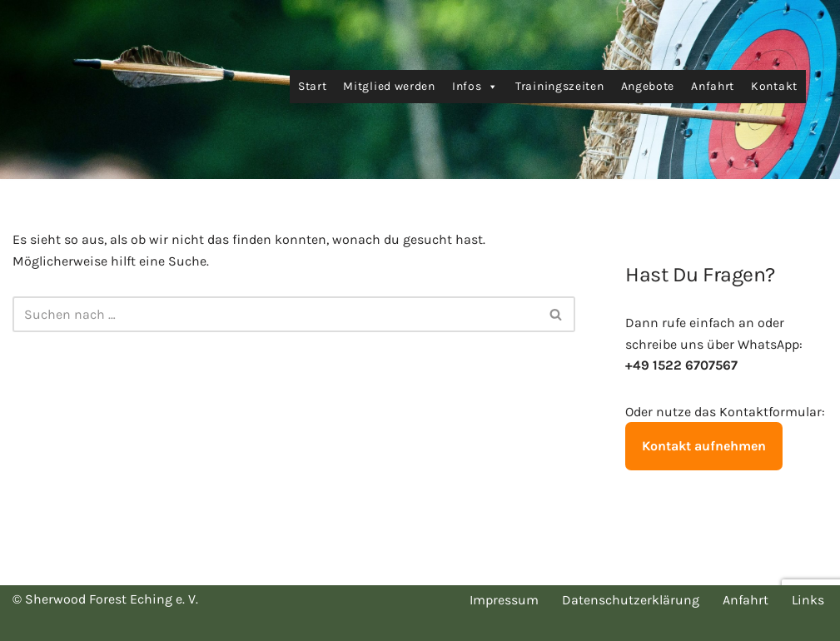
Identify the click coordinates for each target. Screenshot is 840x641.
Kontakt (774, 86)
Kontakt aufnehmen (704, 446)
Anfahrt (713, 86)
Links (808, 600)
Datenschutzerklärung (631, 600)
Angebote (648, 86)
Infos (475, 87)
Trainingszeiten (560, 86)
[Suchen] (275, 314)
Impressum (504, 600)
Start (313, 86)
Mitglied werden (389, 86)
